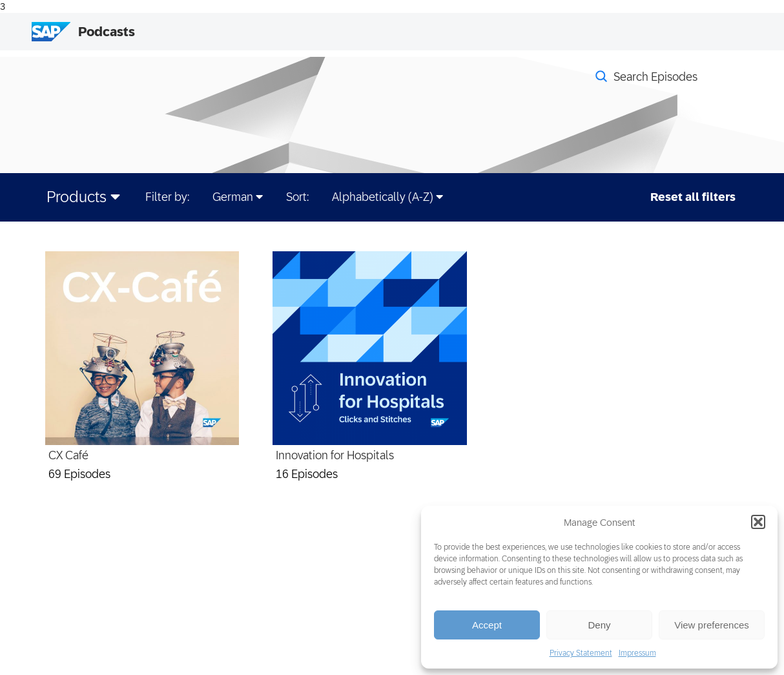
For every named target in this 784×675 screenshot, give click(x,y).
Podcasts (107, 32)
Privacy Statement (581, 653)
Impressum (637, 653)
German (238, 197)
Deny (599, 625)
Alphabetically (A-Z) (387, 197)
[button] (758, 522)
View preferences (712, 625)
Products (83, 197)
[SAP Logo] (51, 32)
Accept (487, 625)
